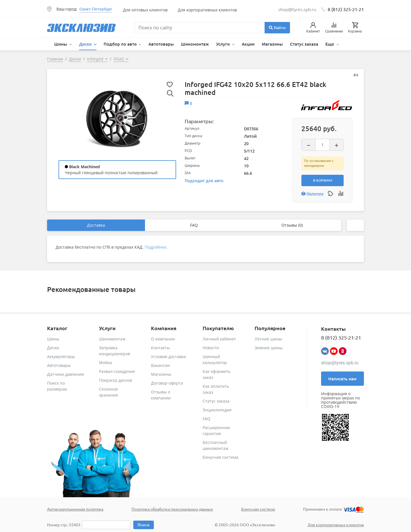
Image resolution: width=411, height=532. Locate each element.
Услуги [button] (223, 44)
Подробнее (156, 247)
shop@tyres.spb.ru (340, 363)
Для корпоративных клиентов (207, 10)
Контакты (160, 348)
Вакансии (160, 365)
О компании (163, 339)
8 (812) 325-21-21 (346, 9)
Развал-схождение (117, 371)
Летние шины (268, 339)
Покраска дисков (115, 380)
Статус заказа (304, 44)
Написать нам (342, 379)
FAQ (194, 225)
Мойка (105, 363)
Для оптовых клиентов (145, 10)
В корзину (323, 180)
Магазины (272, 44)
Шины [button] (61, 44)
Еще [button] (330, 44)
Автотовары (161, 44)
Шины (53, 339)
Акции (248, 44)
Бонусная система (220, 457)
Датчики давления (66, 374)
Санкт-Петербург (96, 9)
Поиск (144, 525)
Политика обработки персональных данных (172, 509)
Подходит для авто (204, 181)
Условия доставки (169, 357)
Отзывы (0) (292, 225)
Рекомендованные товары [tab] (91, 289)
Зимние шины (269, 348)
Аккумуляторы (61, 357)
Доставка (96, 225)
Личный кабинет (219, 339)
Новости (211, 348)
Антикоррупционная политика (75, 509)
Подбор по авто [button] (121, 44)
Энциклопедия (217, 410)
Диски (53, 348)
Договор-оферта (167, 383)
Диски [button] (86, 44)
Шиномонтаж (195, 44)
